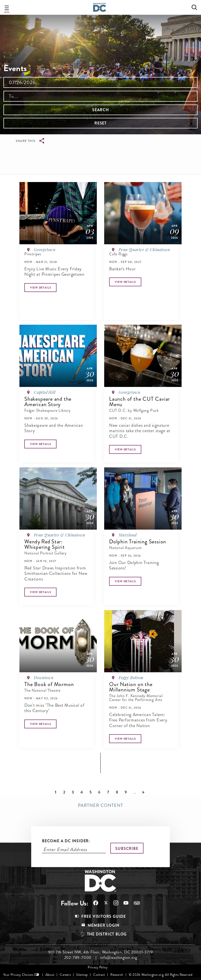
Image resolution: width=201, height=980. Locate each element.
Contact (99, 975)
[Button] (40, 288)
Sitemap (82, 975)
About (50, 975)
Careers (65, 975)
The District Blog (107, 934)
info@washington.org (119, 958)
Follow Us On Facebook (96, 903)
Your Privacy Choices (18, 975)
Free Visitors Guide (104, 916)
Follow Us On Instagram (116, 903)
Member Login (104, 925)
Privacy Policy (98, 967)
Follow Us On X (106, 903)
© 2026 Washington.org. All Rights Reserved (161, 975)
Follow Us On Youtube (126, 903)
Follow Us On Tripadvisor (137, 903)
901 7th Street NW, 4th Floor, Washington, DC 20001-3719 (101, 952)
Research (117, 975)
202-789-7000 (78, 958)
